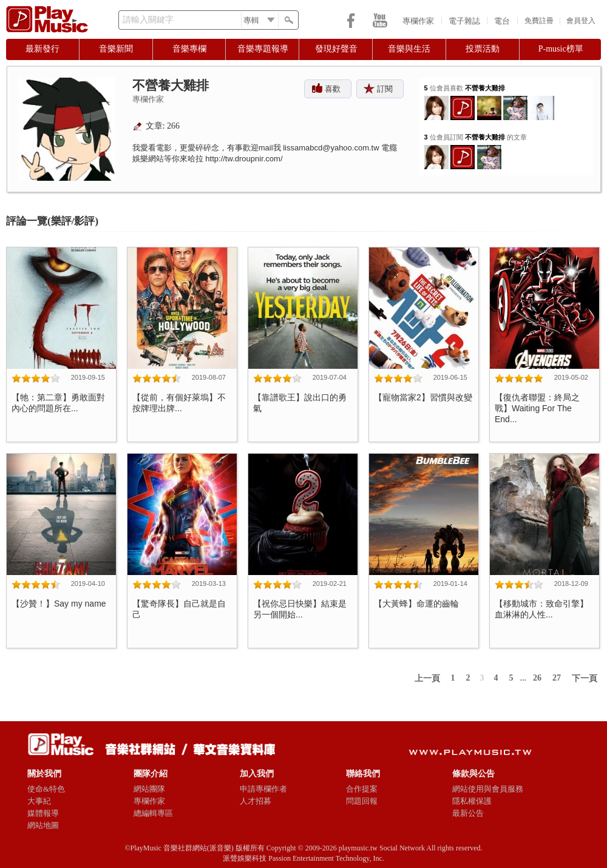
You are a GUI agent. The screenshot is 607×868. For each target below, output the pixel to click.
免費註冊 (539, 21)
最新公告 (468, 813)
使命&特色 (46, 789)
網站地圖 (43, 825)
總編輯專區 (153, 813)
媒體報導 (43, 813)
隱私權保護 (472, 801)
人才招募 (256, 801)
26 (537, 678)
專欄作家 (418, 21)
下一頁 (585, 678)
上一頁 (427, 678)
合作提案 (362, 789)
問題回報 (362, 801)
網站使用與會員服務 (488, 789)
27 (557, 678)
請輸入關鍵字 (148, 20)
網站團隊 (149, 789)
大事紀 (39, 801)
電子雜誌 (464, 21)
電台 (502, 21)
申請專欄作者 (263, 789)
